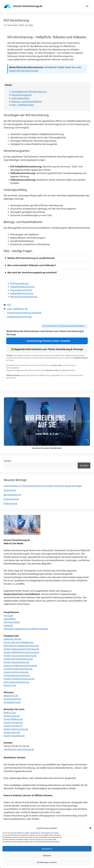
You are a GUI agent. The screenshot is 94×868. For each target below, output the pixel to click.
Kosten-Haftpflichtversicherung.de (21, 652)
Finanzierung (10, 503)
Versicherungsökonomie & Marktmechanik (26, 629)
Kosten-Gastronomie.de (16, 729)
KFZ (9, 305)
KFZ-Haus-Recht (12, 622)
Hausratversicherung (21, 290)
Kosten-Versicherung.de (28, 6)
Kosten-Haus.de (12, 732)
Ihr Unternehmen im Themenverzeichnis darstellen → (65, 326)
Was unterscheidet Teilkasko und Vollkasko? (32, 265)
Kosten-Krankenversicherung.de (20, 665)
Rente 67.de (10, 685)
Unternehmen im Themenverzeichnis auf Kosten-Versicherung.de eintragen (43, 486)
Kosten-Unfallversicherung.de (19, 679)
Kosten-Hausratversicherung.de (20, 656)
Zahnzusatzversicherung (16, 682)
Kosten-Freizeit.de (13, 726)
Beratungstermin (12, 495)
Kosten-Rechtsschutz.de (16, 672)
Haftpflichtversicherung (23, 287)
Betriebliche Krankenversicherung (21, 646)
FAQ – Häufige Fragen (23, 105)
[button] (90, 828)
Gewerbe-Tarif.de (12, 639)
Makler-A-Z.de (11, 696)
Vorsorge (8, 616)
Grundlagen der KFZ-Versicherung (29, 92)
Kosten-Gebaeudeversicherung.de (21, 649)
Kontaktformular (12, 702)
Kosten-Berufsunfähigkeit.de (18, 642)
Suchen (7, 461)
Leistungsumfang (21, 98)
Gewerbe (8, 625)
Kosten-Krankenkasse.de (16, 662)
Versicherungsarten (22, 95)
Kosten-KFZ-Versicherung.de (24, 71)
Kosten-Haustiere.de (14, 736)
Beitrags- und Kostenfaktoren (27, 101)
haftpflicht (18, 309)
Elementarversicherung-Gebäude (24, 313)
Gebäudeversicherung (22, 293)
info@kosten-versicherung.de (19, 749)
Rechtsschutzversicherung (24, 297)
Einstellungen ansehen (47, 862)
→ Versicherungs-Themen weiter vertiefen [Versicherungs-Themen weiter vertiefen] (47, 341)
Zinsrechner (10, 490)
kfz (26, 309)
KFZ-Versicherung (19, 283)
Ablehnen (47, 856)
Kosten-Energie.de (13, 722)
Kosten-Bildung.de (13, 719)
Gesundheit (10, 619)
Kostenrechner (11, 499)
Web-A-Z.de (10, 713)
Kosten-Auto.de (12, 716)
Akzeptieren (47, 849)
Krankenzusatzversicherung (18, 669)
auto (10, 309)
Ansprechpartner (12, 699)
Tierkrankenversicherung (17, 675)
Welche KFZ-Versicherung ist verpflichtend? (31, 258)
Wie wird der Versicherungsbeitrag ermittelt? (32, 272)
